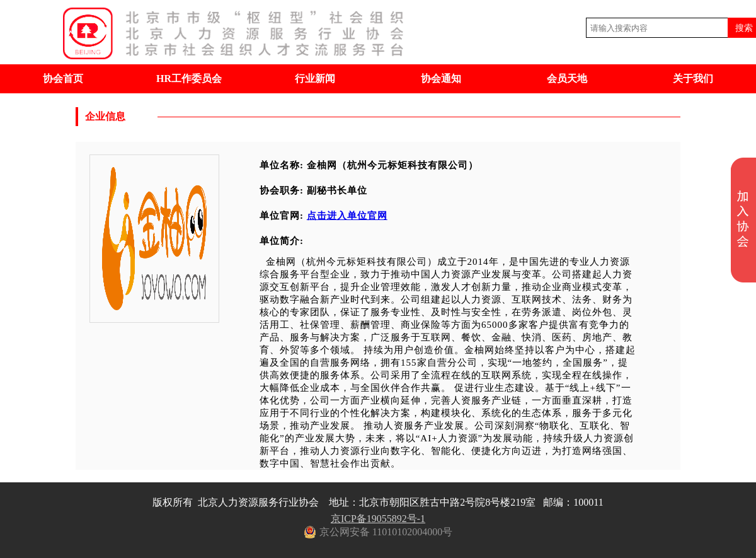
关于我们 (693, 78)
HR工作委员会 (189, 78)
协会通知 (441, 78)
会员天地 (567, 78)
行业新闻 (315, 78)
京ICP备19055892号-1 (378, 519)
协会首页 (63, 78)
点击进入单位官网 (347, 216)
